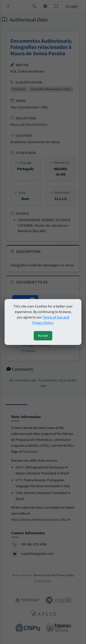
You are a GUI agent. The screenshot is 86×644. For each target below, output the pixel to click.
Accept (43, 336)
